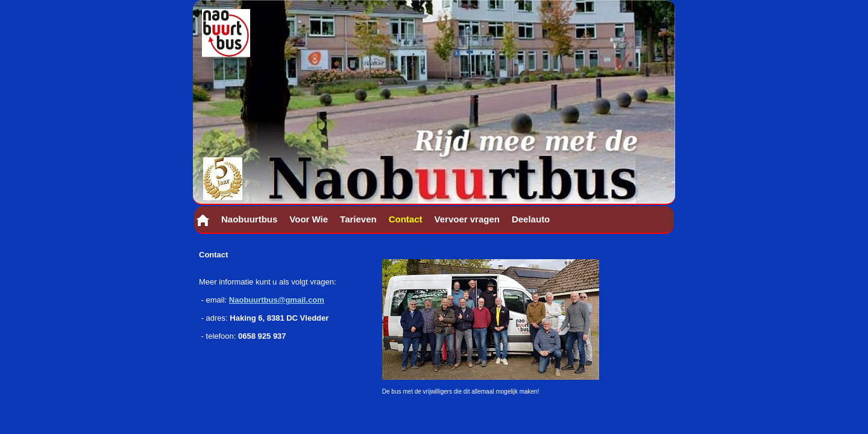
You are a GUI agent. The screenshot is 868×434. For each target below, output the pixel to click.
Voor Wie (309, 219)
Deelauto (531, 219)
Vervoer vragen (467, 219)
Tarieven (358, 219)
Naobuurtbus (249, 219)
